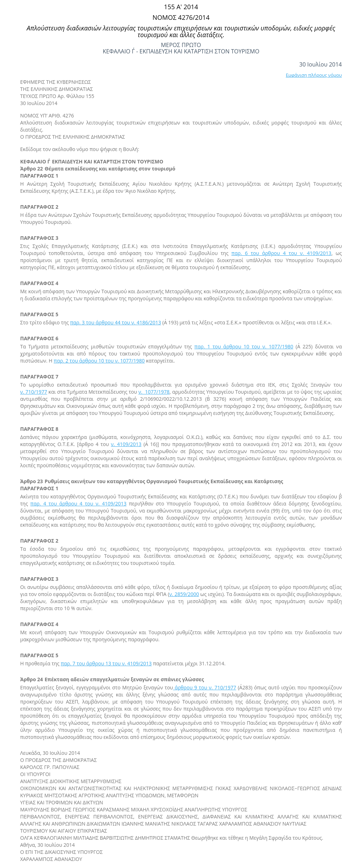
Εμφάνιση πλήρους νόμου (314, 75)
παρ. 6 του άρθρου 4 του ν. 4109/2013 (282, 253)
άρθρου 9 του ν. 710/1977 (205, 687)
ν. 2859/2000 (184, 594)
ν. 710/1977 (34, 392)
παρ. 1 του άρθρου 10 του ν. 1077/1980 (244, 346)
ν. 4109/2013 (126, 444)
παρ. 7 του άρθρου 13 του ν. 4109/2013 (106, 663)
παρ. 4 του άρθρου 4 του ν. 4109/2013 (78, 504)
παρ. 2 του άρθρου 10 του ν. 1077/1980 (99, 361)
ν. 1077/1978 (154, 392)
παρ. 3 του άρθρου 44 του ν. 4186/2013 (115, 322)
